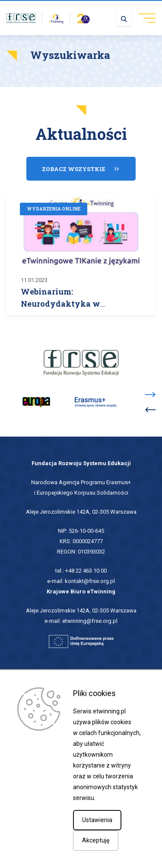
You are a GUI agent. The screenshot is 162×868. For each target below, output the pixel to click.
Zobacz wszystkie (74, 169)
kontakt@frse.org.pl (90, 581)
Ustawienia (97, 820)
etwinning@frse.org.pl (90, 621)
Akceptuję (96, 840)
